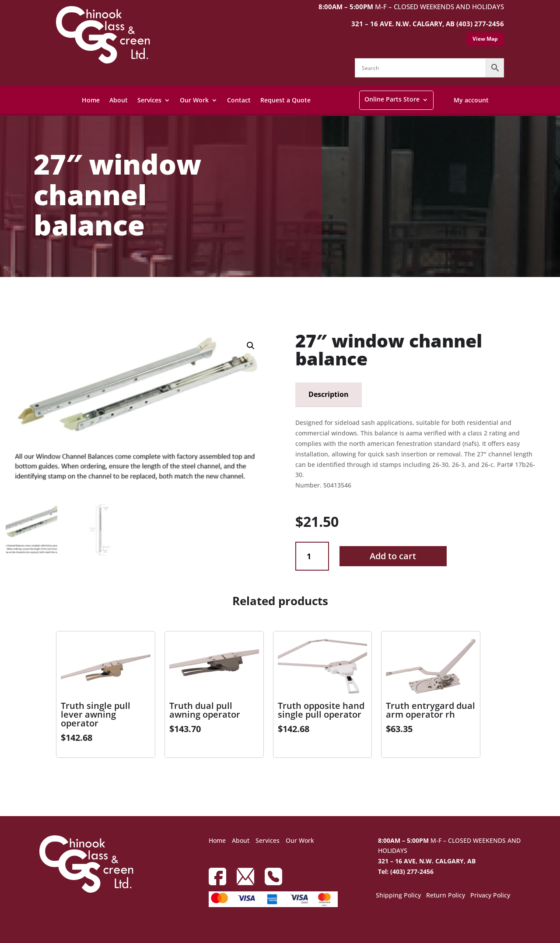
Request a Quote (285, 100)
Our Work (194, 100)
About (119, 100)
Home (91, 100)
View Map (485, 39)
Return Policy (446, 896)
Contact (239, 100)
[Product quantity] (312, 556)
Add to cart (393, 556)
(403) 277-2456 (480, 24)
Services (149, 100)
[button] (251, 346)
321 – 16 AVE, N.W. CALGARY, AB (427, 861)
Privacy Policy (490, 896)
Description (329, 394)
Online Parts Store (392, 99)
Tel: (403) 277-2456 (406, 871)
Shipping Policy (398, 896)
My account (471, 100)
